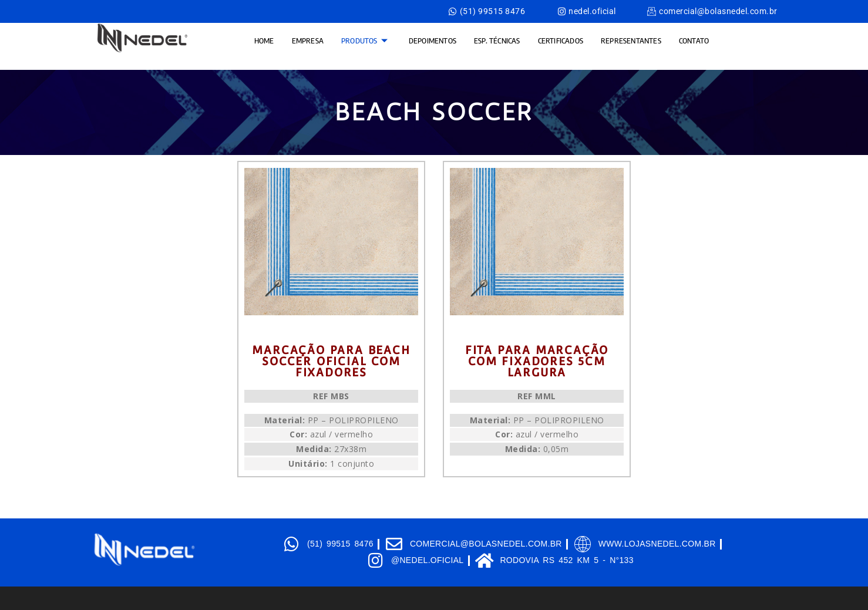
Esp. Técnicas (497, 41)
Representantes (631, 41)
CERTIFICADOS (561, 41)
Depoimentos (433, 41)
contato (694, 41)
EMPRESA (308, 41)
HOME (264, 41)
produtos (364, 41)
